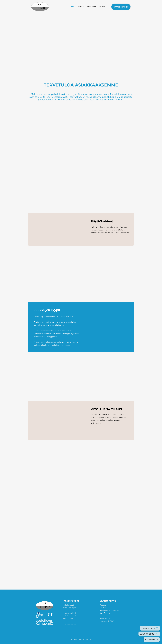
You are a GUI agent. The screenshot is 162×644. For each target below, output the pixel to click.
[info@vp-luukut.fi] (150, 628)
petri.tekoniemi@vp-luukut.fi (74, 616)
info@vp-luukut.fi (70, 613)
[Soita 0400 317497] (149, 634)
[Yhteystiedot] (152, 639)
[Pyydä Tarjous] (121, 7)
